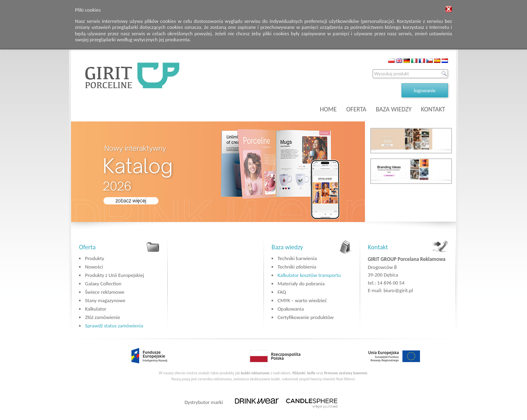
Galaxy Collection (103, 284)
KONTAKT (433, 109)
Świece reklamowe (105, 292)
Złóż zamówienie (102, 317)
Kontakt (378, 247)
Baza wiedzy (287, 247)
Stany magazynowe (105, 300)
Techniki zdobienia (297, 267)
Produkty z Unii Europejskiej (115, 275)
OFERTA (356, 109)
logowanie (425, 90)
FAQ (282, 292)
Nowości (94, 267)
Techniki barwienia (297, 258)
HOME (328, 109)
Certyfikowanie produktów (306, 317)
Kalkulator (96, 309)
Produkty (95, 258)
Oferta (87, 247)
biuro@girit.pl (398, 290)
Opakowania (291, 309)
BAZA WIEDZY (394, 109)
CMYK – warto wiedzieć (302, 300)
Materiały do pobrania (301, 284)
